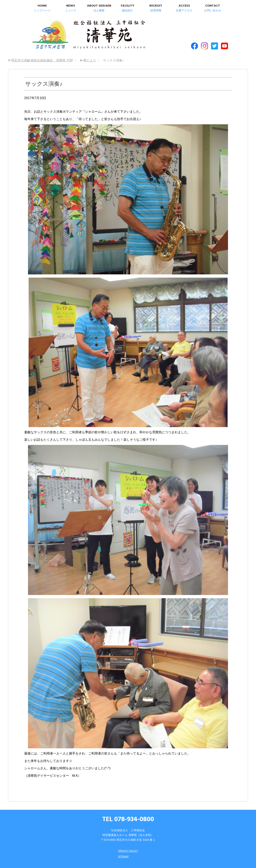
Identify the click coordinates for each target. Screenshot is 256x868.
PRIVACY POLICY (128, 843)
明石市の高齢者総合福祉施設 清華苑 (69, 32)
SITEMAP (122, 848)
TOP (42, 52)
